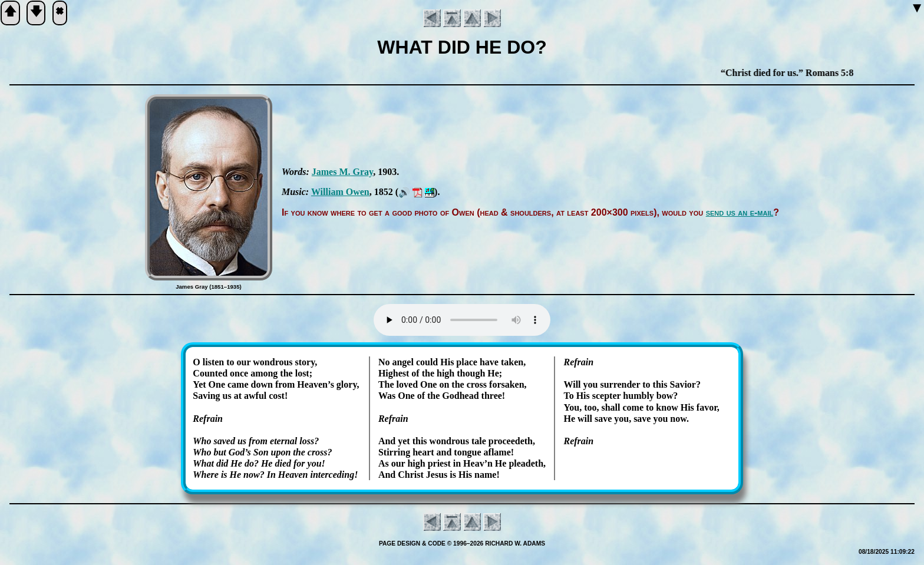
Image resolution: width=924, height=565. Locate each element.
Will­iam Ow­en (340, 192)
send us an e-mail (740, 212)
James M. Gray (342, 172)
